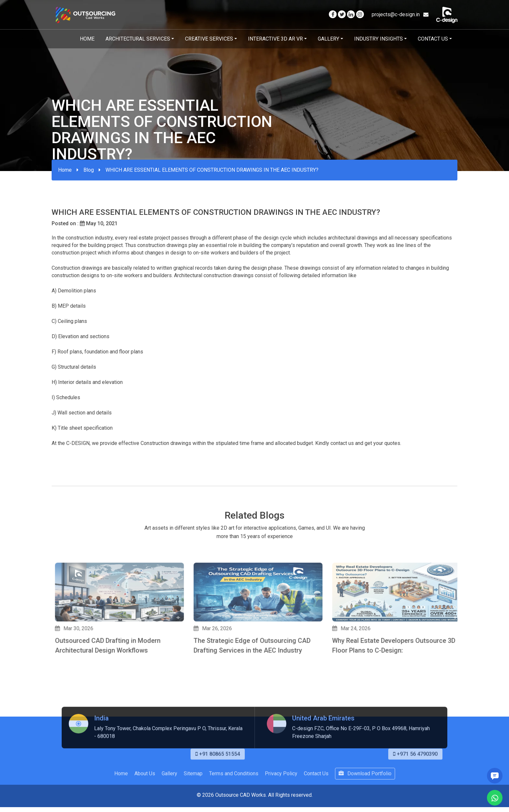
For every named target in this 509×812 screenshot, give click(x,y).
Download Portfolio (365, 799)
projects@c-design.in (400, 14)
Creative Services (209, 39)
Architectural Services (138, 39)
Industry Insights (379, 39)
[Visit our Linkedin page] (351, 14)
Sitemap (193, 799)
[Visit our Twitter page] (342, 14)
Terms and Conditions (234, 799)
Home (87, 39)
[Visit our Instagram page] (360, 14)
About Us (145, 799)
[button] (55, 695)
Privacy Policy (281, 799)
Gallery (329, 39)
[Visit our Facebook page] (333, 14)
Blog (89, 170)
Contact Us (433, 39)
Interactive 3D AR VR (275, 39)
